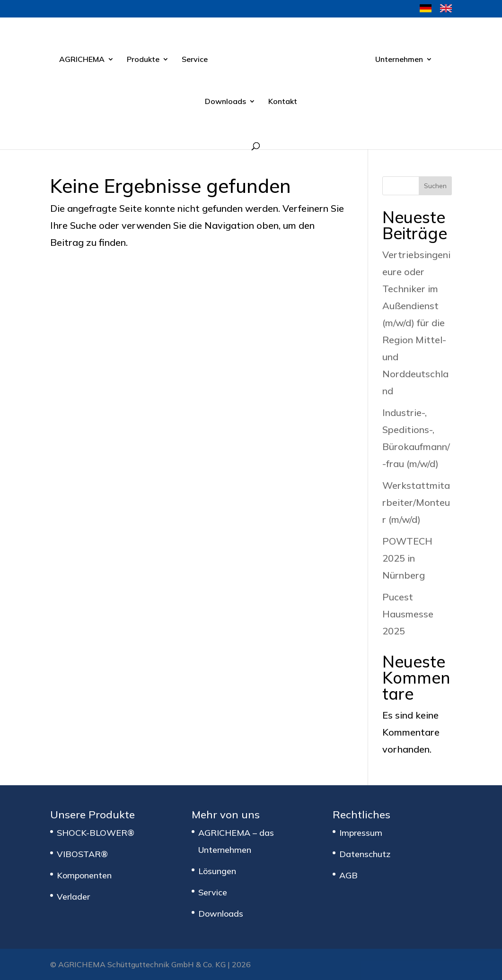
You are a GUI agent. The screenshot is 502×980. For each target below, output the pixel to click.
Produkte (143, 60)
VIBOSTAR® (82, 854)
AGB (348, 875)
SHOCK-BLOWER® (96, 833)
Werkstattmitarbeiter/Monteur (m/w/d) (416, 502)
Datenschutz (365, 854)
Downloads (225, 102)
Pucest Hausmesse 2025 (408, 614)
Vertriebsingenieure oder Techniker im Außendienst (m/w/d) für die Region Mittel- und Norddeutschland (416, 323)
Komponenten (84, 875)
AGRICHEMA (82, 60)
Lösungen (217, 871)
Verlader (73, 897)
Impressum (361, 833)
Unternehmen (399, 60)
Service (195, 60)
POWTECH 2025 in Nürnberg (407, 558)
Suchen (435, 186)
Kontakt (283, 102)
